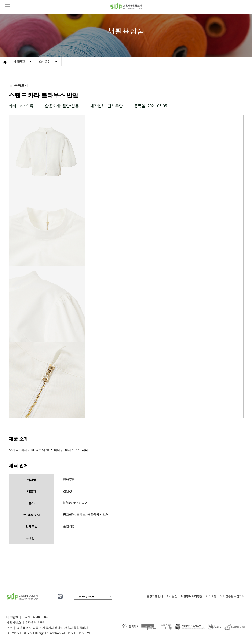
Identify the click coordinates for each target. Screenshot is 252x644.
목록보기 (21, 85)
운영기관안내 (155, 596)
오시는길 (172, 596)
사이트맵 (211, 596)
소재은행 (45, 61)
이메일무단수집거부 (232, 596)
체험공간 (19, 61)
